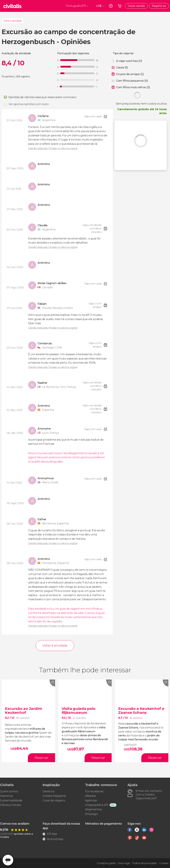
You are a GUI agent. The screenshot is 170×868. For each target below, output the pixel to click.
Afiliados (90, 796)
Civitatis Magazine (54, 796)
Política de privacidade (145, 863)
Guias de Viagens (54, 800)
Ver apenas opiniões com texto (29, 104)
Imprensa (6, 796)
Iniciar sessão (136, 6)
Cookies (164, 863)
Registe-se (159, 6)
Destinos (48, 791)
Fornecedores (94, 791)
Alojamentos (93, 809)
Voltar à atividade (12, 21)
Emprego (91, 814)
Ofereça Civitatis (11, 805)
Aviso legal (124, 863)
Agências (91, 800)
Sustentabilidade (11, 800)
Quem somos (9, 791)
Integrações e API (97, 805)
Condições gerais (106, 863)
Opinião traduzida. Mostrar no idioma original (53, 148)
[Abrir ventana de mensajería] (8, 860)
